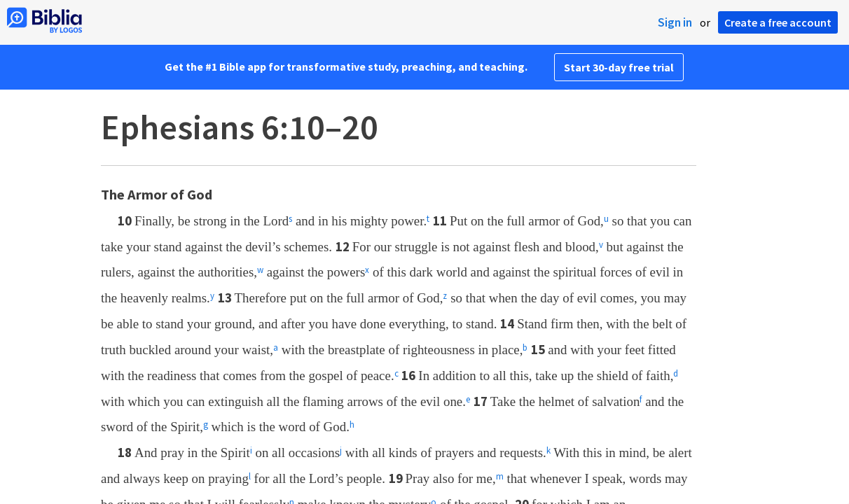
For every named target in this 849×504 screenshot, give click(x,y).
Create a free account (778, 22)
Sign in (675, 22)
